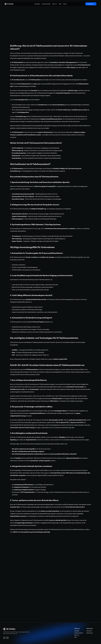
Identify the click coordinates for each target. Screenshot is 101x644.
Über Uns (77, 635)
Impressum (89, 631)
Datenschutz (90, 633)
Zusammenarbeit (79, 633)
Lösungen (77, 631)
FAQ (75, 637)
